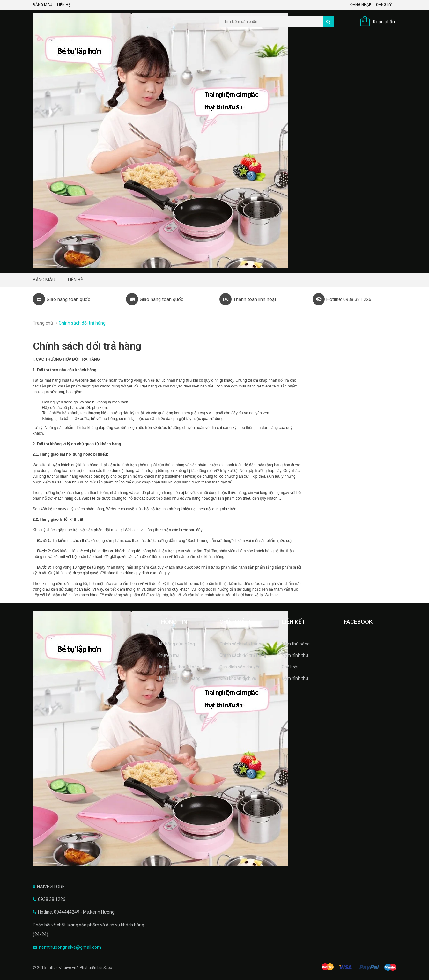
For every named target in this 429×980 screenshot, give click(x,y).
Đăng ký (384, 5)
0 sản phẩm (385, 22)
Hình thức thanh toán (178, 667)
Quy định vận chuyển (240, 667)
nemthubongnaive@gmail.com (70, 947)
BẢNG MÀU (43, 5)
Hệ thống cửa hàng (176, 644)
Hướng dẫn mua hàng (179, 678)
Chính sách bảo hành (240, 644)
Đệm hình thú (295, 678)
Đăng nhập (361, 5)
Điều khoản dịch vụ (238, 678)
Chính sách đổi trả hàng (243, 655)
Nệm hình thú (295, 655)
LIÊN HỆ (64, 5)
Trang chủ (43, 323)
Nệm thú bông (296, 644)
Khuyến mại (169, 655)
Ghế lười (290, 667)
